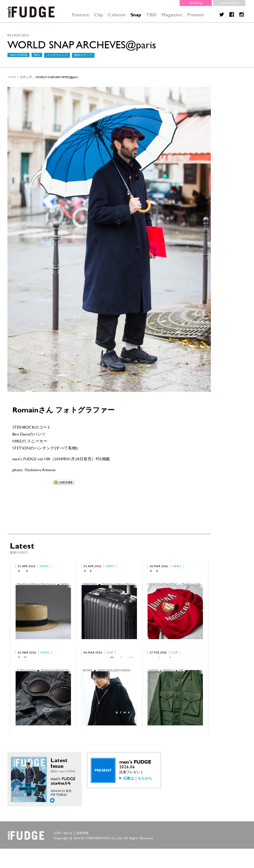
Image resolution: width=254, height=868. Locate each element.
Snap (136, 15)
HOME (12, 77)
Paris (37, 55)
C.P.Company (26, 682)
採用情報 (83, 852)
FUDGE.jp (196, 3)
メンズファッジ (57, 55)
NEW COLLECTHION (114, 682)
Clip (98, 15)
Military (169, 682)
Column (117, 15)
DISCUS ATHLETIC (163, 587)
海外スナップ (83, 55)
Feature (80, 15)
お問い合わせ (63, 852)
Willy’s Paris (69, 587)
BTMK (88, 682)
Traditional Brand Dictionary (36, 587)
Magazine (172, 15)
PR (181, 682)
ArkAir (154, 682)
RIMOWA (90, 587)
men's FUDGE (19, 55)
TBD (151, 15)
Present (195, 15)
